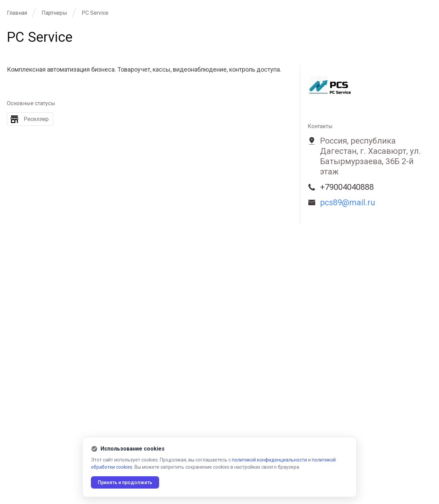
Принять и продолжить (125, 482)
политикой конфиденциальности (269, 460)
